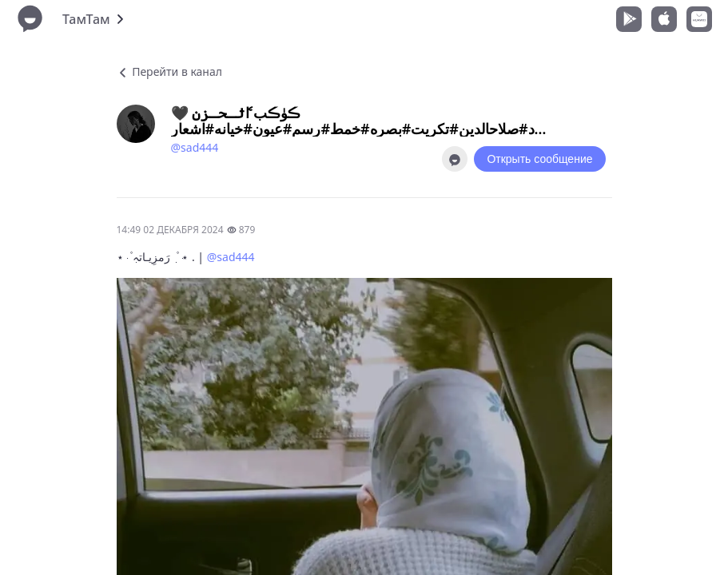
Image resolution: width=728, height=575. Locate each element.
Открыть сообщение (539, 159)
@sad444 (195, 147)
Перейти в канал (169, 71)
